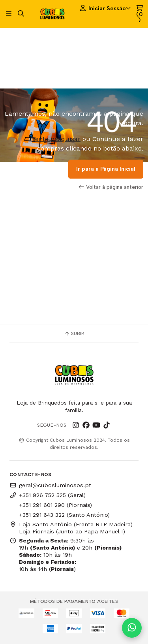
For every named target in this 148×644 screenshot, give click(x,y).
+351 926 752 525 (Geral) (48, 495)
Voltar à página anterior (111, 187)
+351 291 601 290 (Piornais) (55, 505)
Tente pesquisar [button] (56, 139)
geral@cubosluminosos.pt (50, 485)
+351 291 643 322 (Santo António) (64, 515)
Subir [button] (74, 333)
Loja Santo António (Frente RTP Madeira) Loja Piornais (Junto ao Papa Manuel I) (71, 528)
